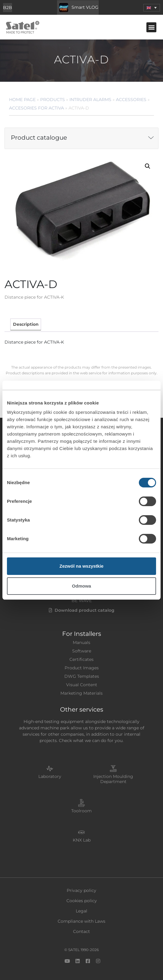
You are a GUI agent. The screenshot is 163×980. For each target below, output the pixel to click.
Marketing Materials (81, 693)
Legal (81, 911)
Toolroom (81, 811)
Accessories (131, 100)
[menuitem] (152, 8)
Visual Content (82, 685)
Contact (81, 931)
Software (82, 651)
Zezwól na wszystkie (81, 566)
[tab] (26, 324)
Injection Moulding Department (113, 779)
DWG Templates (82, 676)
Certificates (81, 659)
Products (53, 100)
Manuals (81, 642)
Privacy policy (81, 890)
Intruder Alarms (90, 100)
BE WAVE (82, 601)
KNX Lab (82, 840)
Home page (22, 100)
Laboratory (50, 776)
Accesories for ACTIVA (37, 108)
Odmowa (81, 586)
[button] (151, 27)
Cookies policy (82, 901)
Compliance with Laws (81, 921)
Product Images (82, 668)
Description (26, 324)
